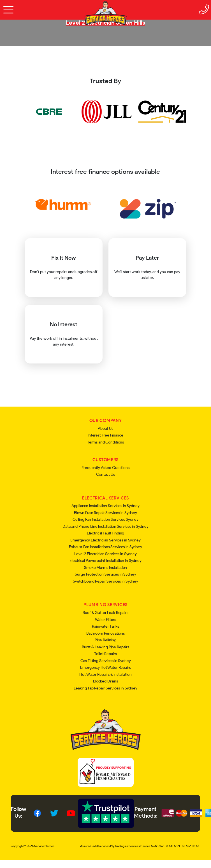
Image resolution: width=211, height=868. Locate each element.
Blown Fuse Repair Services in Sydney (105, 513)
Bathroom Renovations (105, 633)
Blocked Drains (105, 681)
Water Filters (105, 620)
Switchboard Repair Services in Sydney (105, 581)
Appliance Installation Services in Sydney (105, 506)
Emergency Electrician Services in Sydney (105, 540)
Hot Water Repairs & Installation (105, 675)
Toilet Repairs (105, 654)
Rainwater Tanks (105, 626)
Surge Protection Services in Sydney (105, 574)
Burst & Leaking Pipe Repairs (105, 647)
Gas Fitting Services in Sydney (106, 661)
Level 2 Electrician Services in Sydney (105, 554)
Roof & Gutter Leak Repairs (105, 613)
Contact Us (105, 474)
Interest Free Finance (105, 435)
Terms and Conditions (105, 442)
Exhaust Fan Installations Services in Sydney (105, 547)
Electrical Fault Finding (106, 533)
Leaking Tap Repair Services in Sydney (105, 688)
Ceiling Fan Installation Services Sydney (105, 519)
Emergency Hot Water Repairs (105, 668)
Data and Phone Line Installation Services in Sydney (105, 526)
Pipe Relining (105, 640)
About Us (105, 429)
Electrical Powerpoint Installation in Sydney (105, 561)
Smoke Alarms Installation (106, 568)
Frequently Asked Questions (105, 468)
